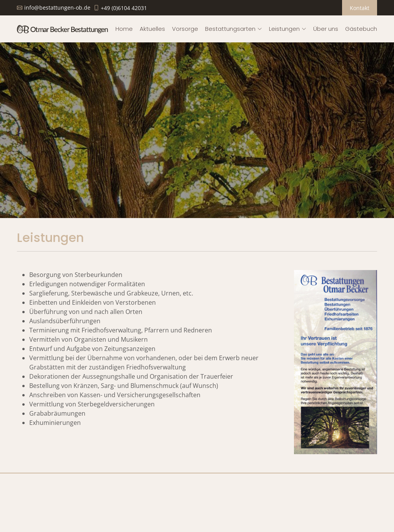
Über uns (326, 29)
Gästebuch (361, 29)
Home (124, 29)
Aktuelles (152, 29)
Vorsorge (185, 29)
